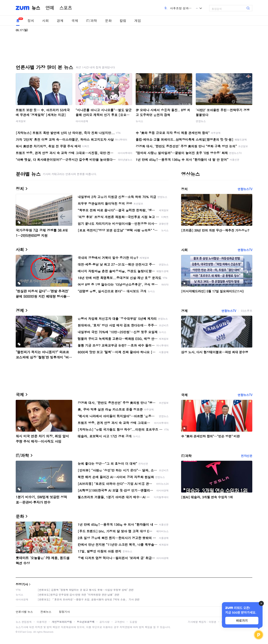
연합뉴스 (201, 121)
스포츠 (66, 8)
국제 (75, 21)
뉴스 (36, 8)
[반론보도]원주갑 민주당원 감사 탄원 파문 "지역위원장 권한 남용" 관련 (79, 595)
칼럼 (123, 21)
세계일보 (21, 121)
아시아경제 (82, 121)
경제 (60, 21)
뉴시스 (139, 121)
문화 (108, 21)
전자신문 (247, 456)
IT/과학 (91, 21)
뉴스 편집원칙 (24, 622)
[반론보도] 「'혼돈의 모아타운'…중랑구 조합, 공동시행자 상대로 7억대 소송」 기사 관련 (89, 599)
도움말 (133, 622)
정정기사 (22, 584)
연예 (50, 8)
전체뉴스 (46, 612)
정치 (31, 21)
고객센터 (120, 622)
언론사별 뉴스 (24, 612)
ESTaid (22, 632)
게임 (138, 21)
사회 (45, 21)
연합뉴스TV (245, 189)
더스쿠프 (247, 311)
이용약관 (42, 622)
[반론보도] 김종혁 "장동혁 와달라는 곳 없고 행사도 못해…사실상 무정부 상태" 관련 (86, 590)
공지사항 (104, 622)
